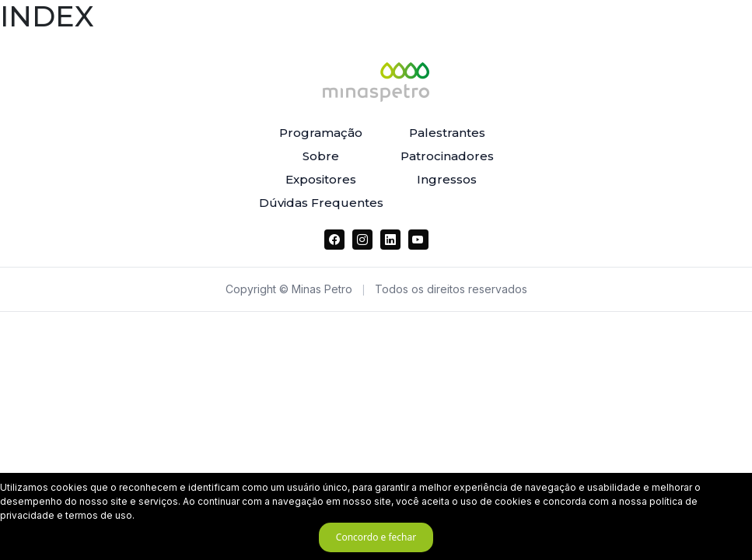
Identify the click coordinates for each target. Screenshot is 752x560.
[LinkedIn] (390, 240)
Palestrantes (447, 133)
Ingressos (447, 179)
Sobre (321, 156)
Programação (321, 133)
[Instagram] (362, 240)
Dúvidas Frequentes (321, 203)
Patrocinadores (447, 156)
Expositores (321, 179)
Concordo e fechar (376, 537)
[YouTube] (418, 240)
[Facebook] (334, 240)
